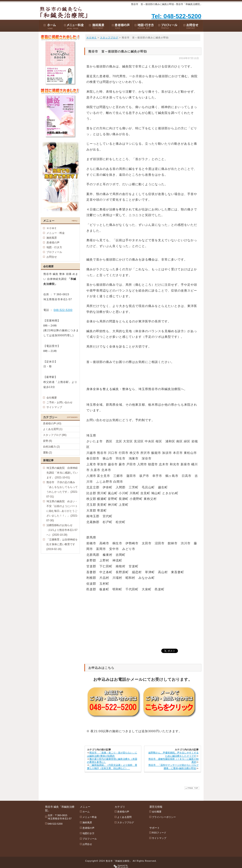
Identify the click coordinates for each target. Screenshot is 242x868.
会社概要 (52, 398)
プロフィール (54, 252)
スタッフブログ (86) (55, 435)
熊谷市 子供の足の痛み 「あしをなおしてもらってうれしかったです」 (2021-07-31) (62, 489)
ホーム (86, 812)
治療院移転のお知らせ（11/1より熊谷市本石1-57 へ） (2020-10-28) (62, 530)
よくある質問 (124, 817)
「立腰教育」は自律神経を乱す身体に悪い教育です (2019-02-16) (62, 544)
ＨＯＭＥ (92, 38)
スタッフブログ (109, 38)
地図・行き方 (54, 247)
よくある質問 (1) (53, 429)
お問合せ (52, 257)
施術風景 (52, 238)
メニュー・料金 (56, 233)
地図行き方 (88, 833)
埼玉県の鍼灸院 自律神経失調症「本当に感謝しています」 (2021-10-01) (62, 473)
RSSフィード (159, 833)
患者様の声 (53, 243)
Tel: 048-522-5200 (176, 16)
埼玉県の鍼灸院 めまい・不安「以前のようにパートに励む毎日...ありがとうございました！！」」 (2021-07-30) (62, 511)
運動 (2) (48, 453)
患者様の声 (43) (52, 423)
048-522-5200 (63, 310)
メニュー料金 (90, 817)
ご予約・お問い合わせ (59, 402)
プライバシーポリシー (164, 817)
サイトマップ (54, 407)
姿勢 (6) (48, 441)
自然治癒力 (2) (51, 447)
